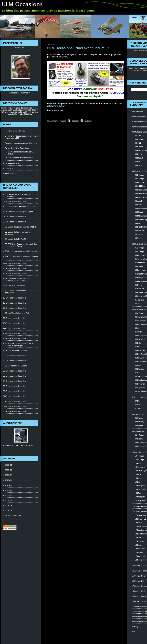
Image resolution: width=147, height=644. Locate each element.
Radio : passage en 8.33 (15, 131)
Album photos (13, 423)
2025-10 (8, 495)
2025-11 (8, 490)
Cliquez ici (19, 48)
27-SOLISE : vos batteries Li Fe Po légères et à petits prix (19, 344)
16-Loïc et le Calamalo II (15, 286)
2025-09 (8, 500)
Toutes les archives (13, 516)
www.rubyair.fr (58, 106)
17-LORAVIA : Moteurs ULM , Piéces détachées (20, 292)
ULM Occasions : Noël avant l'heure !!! (78, 48)
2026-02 (8, 475)
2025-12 (8, 485)
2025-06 (8, 511)
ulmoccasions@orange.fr (19, 93)
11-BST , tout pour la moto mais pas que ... (22, 257)
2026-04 (8, 465)
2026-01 (8, 480)
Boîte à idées (10, 174)
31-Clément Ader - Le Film (16, 366)
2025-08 (8, 506)
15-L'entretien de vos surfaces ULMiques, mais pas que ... (17, 280)
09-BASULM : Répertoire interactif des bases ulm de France (21, 245)
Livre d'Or (9, 169)
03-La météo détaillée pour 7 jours (19, 212)
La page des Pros (12, 163)
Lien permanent (60, 121)
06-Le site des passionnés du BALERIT (21, 227)
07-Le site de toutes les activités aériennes (18, 233)
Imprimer (86, 121)
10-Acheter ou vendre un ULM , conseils (22, 251)
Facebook (73, 121)
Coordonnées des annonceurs (21, 158)
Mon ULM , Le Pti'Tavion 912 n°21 (19, 445)
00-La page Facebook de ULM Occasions (18, 195)
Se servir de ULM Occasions (17, 148)
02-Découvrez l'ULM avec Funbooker (20, 207)
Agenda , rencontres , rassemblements (21, 143)
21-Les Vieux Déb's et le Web (17, 313)
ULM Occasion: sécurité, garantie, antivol (22, 153)
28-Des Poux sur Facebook (16, 351)
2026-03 (8, 470)
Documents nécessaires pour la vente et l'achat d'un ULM (22, 137)
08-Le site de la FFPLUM (15, 239)
